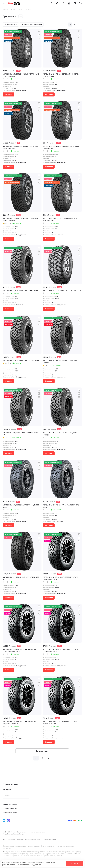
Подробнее (36, 865)
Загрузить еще (42, 751)
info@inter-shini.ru (10, 812)
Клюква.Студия (19, 834)
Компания (7, 790)
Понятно (74, 864)
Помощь (6, 795)
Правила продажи (49, 839)
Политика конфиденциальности (29, 839)
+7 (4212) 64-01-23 (10, 809)
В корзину (9, 94)
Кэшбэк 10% (9, 41)
